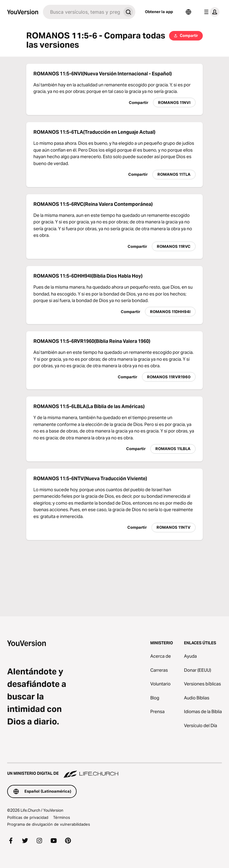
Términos (62, 817)
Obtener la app (159, 12)
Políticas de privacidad (28, 817)
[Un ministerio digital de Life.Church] (114, 771)
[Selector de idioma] (188, 12)
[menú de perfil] (211, 12)
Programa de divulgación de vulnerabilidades (49, 824)
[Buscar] (82, 12)
